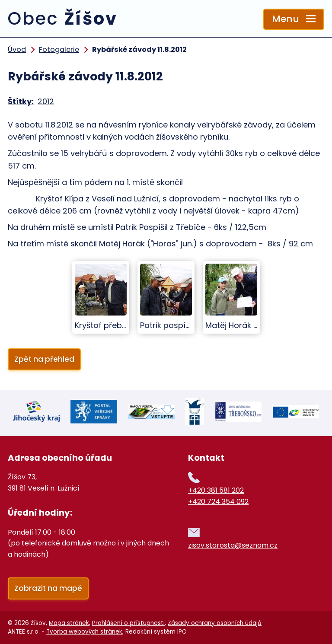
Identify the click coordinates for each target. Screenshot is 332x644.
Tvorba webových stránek (84, 632)
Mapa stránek (69, 623)
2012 (46, 101)
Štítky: (21, 101)
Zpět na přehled (44, 359)
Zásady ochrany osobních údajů (215, 623)
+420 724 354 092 (218, 502)
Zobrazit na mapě (48, 588)
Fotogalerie (59, 49)
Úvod (17, 49)
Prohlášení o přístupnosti (128, 623)
